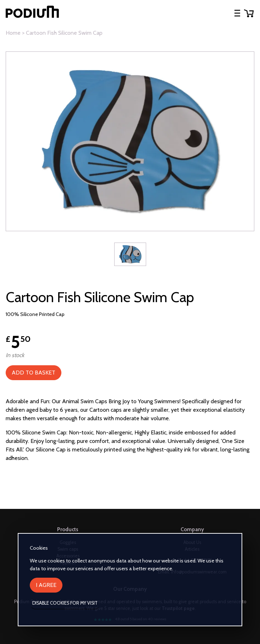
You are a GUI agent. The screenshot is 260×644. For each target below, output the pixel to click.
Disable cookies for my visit (65, 603)
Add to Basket (34, 373)
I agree (46, 585)
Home (13, 33)
